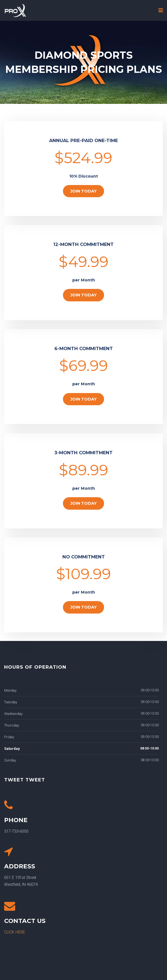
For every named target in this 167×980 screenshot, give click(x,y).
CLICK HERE (15, 932)
